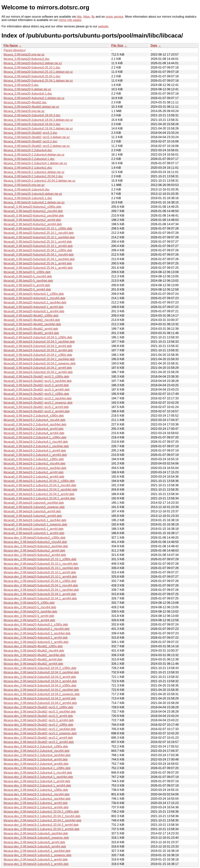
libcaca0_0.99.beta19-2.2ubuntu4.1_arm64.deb (35, 455)
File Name (11, 46)
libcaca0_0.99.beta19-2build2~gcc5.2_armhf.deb (36, 407)
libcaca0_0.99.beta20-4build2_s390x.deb (31, 316)
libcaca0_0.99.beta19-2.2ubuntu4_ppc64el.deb (35, 424)
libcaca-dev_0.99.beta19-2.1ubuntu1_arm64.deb (36, 807)
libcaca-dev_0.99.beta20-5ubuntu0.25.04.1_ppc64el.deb (41, 590)
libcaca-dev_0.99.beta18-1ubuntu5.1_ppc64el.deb (37, 851)
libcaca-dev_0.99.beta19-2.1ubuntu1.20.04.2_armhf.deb (41, 825)
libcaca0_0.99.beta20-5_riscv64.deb (28, 276)
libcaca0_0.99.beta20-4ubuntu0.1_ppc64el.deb (35, 302)
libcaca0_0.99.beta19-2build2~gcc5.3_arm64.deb (37, 390)
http (79, 17)
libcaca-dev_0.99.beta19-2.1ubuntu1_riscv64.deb (36, 794)
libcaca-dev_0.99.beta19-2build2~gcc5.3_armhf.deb (38, 716)
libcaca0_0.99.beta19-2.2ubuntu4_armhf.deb (33, 429)
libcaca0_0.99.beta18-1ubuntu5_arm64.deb (33, 516)
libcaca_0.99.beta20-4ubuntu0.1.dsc (28, 94)
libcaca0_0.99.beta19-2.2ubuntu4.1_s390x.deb (35, 437)
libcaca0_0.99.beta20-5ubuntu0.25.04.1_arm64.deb (38, 268)
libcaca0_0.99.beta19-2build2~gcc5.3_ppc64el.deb (38, 381)
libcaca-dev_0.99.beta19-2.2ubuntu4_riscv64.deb (36, 751)
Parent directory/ (15, 50)
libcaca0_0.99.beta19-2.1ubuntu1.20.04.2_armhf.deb (39, 494)
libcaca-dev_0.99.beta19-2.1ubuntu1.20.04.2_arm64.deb (41, 829)
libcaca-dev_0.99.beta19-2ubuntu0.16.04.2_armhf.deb (40, 698)
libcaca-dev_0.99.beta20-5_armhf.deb (29, 616)
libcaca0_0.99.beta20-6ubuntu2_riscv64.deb (33, 211)
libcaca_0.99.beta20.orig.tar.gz (24, 55)
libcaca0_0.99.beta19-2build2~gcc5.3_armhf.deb (36, 385)
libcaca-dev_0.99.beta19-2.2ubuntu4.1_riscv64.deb (38, 773)
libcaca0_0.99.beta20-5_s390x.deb (27, 272)
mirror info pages (70, 20)
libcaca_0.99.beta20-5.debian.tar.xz (27, 89)
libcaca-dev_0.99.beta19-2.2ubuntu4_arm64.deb (36, 764)
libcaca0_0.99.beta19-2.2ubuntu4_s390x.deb (34, 416)
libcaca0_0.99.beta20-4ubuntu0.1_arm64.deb (34, 311)
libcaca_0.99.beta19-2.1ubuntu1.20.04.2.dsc (33, 176)
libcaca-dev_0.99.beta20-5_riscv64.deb (30, 607)
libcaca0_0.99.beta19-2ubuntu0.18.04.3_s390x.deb (38, 337)
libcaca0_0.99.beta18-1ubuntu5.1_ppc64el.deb (35, 520)
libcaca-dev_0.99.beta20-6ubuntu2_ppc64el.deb (36, 546)
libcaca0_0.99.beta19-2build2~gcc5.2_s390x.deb (36, 394)
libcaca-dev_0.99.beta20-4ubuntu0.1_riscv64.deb (36, 629)
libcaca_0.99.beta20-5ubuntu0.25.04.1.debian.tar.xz (38, 81)
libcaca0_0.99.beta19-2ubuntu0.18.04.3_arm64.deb (38, 350)
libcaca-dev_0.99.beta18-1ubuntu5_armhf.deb (34, 842)
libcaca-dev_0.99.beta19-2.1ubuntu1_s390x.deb (36, 790)
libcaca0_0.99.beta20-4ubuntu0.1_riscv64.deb (34, 298)
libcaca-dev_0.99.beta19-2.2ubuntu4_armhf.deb (36, 759)
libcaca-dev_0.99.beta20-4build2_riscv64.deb (34, 651)
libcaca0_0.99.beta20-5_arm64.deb (27, 289)
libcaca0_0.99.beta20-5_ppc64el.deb (28, 281)
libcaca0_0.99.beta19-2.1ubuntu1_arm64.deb (34, 477)
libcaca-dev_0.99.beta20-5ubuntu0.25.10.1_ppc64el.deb (41, 568)
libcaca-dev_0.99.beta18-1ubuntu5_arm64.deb (35, 847)
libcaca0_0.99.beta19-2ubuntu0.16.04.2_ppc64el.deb (39, 359)
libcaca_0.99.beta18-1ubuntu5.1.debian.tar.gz (34, 202)
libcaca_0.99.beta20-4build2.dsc (25, 102)
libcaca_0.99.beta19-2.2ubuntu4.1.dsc (29, 159)
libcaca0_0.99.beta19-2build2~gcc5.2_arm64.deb (37, 411)
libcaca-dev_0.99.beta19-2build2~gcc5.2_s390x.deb (38, 725)
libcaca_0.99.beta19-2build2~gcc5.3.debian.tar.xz (37, 137)
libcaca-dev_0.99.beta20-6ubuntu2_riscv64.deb (35, 542)
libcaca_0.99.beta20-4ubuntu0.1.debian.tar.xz (34, 98)
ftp (93, 17)
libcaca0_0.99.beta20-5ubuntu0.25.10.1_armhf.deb (38, 242)
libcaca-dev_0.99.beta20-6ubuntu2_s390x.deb (34, 538)
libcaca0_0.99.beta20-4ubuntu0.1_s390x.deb (34, 294)
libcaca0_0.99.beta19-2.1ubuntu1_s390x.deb (34, 459)
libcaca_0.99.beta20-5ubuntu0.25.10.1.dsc (32, 67)
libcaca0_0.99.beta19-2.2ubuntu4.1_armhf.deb (35, 451)
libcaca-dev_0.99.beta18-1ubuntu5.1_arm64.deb (36, 864)
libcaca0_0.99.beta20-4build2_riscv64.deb (32, 320)
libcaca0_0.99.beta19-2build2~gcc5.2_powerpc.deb (38, 403)
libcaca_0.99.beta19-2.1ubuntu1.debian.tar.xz (34, 172)
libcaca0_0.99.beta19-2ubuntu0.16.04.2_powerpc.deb (40, 363)
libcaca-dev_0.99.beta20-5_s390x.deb (29, 603)
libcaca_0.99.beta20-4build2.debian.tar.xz (31, 107)
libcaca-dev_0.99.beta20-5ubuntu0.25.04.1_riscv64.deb (41, 585)
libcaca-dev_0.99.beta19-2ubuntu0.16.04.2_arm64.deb (40, 703)
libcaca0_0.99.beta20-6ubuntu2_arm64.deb (33, 224)
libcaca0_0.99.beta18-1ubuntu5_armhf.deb (32, 511)
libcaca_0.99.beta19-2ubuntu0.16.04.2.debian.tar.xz (38, 128)
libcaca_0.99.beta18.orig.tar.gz (24, 185)
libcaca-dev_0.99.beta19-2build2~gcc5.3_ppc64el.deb (40, 712)
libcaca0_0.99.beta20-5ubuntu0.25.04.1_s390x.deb (38, 250)
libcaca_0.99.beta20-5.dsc (21, 85)
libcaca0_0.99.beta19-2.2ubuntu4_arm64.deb (34, 433)
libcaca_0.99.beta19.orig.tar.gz (24, 111)
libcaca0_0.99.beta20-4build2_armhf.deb (31, 329)
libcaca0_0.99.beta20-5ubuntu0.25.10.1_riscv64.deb (39, 233)
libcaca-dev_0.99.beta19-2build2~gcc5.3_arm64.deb (39, 720)
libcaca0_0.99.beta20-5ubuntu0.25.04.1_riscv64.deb (39, 255)
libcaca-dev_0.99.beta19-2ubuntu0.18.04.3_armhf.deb (40, 677)
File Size (117, 46)
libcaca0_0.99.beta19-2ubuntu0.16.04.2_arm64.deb (38, 372)
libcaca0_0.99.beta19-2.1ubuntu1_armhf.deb (33, 472)
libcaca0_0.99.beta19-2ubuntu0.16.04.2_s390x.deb (38, 355)
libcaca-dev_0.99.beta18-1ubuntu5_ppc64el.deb (36, 833)
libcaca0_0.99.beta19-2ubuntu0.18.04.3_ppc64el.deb (39, 342)
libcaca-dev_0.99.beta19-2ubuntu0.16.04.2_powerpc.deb (42, 694)
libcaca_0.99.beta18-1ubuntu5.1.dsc (28, 198)
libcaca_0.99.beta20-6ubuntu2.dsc (27, 59)
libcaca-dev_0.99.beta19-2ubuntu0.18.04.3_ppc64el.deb (41, 672)
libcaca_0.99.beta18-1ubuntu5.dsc (27, 189)
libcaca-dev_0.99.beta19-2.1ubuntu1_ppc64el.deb (37, 799)
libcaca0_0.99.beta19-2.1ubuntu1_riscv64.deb (34, 463)
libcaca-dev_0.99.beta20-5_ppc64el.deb (30, 612)
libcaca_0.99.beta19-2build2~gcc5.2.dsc (30, 141)
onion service (114, 17)
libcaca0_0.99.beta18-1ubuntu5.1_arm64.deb (34, 533)
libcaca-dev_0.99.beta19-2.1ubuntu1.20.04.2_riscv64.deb (42, 816)
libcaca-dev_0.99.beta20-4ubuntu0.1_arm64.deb (36, 642)
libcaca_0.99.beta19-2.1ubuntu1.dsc (28, 168)
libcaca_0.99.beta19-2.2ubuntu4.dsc (28, 150)
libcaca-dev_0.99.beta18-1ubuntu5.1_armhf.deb (36, 859)
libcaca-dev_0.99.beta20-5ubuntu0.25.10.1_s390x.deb (40, 559)
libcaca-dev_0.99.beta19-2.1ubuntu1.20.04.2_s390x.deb (41, 812)
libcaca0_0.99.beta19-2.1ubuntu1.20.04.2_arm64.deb (39, 498)
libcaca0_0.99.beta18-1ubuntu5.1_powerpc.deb (35, 524)
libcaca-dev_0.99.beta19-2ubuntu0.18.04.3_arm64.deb (40, 681)
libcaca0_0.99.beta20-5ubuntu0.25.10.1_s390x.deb (38, 228)
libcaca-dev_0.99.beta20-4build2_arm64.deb (33, 664)
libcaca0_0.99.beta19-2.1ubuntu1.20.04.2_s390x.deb (39, 481)
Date (154, 46)
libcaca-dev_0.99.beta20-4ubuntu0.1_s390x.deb (36, 624)
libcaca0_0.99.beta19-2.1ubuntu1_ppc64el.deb (35, 468)
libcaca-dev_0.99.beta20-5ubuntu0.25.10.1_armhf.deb (40, 572)
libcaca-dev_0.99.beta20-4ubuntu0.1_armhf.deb (36, 638)
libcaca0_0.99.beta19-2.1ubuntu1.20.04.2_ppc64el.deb (40, 490)
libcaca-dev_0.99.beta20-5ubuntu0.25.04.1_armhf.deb (40, 594)
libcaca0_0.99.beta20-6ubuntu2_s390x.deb (32, 207)
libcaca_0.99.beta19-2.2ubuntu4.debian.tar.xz (34, 155)
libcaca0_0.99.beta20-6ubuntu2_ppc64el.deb (34, 216)
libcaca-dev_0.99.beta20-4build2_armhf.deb (33, 659)
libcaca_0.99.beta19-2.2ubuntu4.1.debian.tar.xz (35, 163)
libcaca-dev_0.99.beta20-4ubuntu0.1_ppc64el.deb (37, 633)
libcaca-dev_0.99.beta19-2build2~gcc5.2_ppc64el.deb (40, 729)
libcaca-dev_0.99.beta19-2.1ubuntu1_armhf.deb (36, 803)
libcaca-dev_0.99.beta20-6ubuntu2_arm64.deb (35, 555)
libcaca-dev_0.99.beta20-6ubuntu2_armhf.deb (34, 551)
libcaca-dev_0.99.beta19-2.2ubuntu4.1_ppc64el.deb (38, 777)
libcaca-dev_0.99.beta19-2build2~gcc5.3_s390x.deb (38, 707)
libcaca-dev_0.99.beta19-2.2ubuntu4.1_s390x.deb (37, 768)
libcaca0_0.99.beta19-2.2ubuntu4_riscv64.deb (34, 420)
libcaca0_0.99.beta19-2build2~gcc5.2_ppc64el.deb (38, 398)
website (103, 26)
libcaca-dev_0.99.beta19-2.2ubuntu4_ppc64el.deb (37, 755)
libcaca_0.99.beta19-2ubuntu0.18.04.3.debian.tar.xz (38, 120)
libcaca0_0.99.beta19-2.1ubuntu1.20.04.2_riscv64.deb (40, 485)
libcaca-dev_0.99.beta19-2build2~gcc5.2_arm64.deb (39, 742)
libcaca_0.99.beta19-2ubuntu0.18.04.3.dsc (32, 115)
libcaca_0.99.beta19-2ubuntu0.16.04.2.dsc (32, 124)
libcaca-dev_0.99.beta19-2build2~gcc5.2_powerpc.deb (40, 733)
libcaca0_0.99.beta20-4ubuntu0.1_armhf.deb (33, 307)
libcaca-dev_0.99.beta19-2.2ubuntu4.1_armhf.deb (37, 781)
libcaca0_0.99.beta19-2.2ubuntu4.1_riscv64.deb (36, 442)
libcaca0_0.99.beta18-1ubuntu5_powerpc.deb (34, 507)
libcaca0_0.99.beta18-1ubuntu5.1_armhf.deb (33, 529)
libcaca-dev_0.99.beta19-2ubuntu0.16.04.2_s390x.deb (40, 685)
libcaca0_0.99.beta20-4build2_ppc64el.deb (32, 324)
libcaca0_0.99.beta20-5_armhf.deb (27, 285)
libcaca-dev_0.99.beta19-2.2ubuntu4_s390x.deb (36, 746)
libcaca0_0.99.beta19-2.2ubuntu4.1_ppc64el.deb (36, 446)
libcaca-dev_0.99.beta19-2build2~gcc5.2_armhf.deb (38, 738)
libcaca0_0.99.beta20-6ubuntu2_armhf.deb (32, 220)
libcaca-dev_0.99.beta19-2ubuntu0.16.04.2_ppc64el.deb (41, 690)
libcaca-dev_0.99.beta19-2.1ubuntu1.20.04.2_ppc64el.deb (42, 820)
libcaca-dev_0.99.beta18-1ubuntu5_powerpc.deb (36, 838)
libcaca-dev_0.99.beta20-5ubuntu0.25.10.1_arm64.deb (40, 577)
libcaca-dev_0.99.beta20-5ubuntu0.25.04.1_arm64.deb (40, 598)
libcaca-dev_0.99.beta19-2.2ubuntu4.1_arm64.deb (37, 786)
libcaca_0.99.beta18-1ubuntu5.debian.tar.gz (33, 194)
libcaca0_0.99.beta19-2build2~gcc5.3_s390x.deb (36, 377)
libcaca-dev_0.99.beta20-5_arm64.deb (29, 620)
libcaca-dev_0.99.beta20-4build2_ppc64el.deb (34, 655)
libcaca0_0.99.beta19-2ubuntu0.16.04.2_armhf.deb (38, 368)
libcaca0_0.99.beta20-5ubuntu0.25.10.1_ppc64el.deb (39, 237)
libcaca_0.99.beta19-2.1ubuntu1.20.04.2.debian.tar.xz (39, 181)
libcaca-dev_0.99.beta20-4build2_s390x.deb (33, 646)
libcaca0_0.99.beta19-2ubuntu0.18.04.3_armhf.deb (38, 346)
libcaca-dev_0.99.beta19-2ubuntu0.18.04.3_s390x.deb (40, 668)
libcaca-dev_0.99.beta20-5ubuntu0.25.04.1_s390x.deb (40, 581)
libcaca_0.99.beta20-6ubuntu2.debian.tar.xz (33, 63)
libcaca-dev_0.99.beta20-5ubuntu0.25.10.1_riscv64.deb (41, 564)
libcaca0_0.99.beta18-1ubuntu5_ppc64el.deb (34, 503)
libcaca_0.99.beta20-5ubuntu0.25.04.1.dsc (32, 76)
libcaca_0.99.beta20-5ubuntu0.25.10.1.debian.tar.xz (38, 72)
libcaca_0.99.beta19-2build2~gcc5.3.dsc (30, 133)
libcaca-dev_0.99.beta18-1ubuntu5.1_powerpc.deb (37, 855)
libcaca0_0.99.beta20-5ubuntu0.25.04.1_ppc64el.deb (39, 259)
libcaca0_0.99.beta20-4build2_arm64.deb (31, 333)
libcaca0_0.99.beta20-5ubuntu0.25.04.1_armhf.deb (38, 263)
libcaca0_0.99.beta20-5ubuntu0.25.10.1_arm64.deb (38, 246)
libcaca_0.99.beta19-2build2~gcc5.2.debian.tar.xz (37, 146)
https (87, 17)
